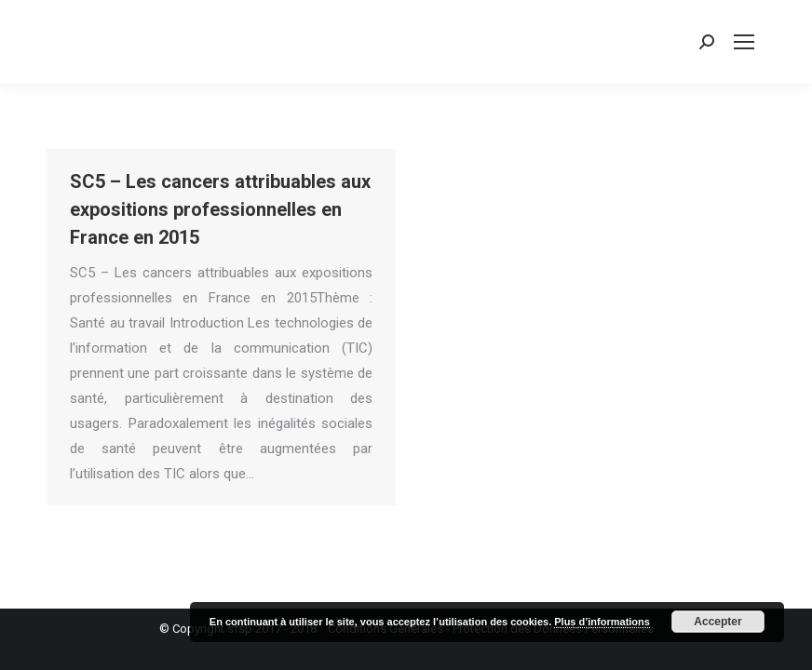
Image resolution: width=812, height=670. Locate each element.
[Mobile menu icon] (744, 42)
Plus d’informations (602, 622)
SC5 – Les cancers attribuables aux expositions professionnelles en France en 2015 (220, 209)
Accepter (717, 622)
